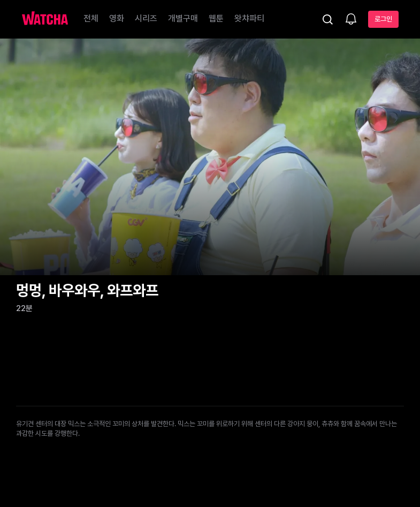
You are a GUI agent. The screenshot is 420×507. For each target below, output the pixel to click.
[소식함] (351, 20)
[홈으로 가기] (45, 19)
